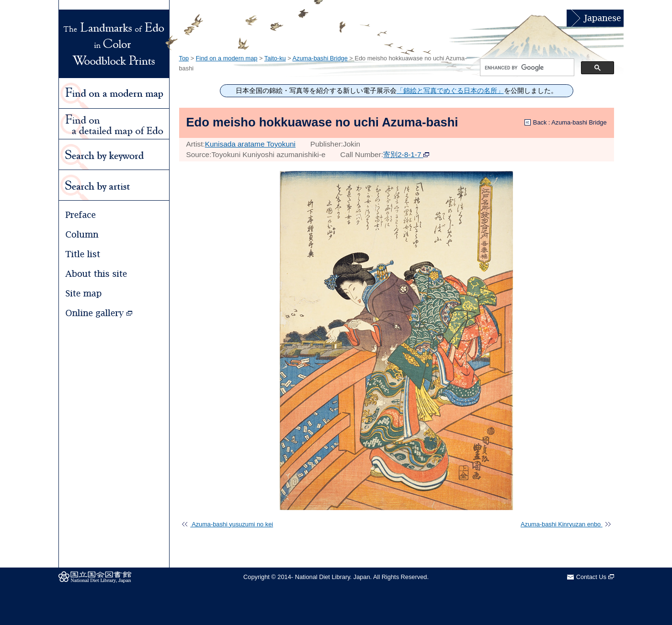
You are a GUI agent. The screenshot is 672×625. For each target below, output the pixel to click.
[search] (526, 68)
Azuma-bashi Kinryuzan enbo (566, 524)
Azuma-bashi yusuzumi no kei (228, 524)
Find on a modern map (227, 58)
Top (184, 58)
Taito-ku (275, 58)
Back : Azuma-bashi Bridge (570, 122)
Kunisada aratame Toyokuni (250, 144)
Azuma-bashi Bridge (320, 58)
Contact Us (595, 577)
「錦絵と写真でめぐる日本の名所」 (450, 91)
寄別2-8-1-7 (406, 154)
